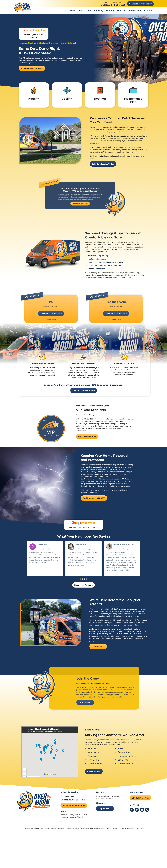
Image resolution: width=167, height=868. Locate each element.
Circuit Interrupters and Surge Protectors (106, 257)
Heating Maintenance (98, 250)
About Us (98, 660)
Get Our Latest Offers (98, 260)
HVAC (81, 10)
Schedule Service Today (140, 4)
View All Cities (94, 783)
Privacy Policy (139, 844)
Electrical (121, 10)
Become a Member (87, 446)
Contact (148, 10)
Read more (110, 586)
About (73, 10)
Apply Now (106, 824)
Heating (110, 10)
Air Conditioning (95, 10)
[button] (80, 593)
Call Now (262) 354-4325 (113, 5)
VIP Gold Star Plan (140, 813)
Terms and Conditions (127, 844)
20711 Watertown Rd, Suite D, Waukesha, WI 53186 (109, 813)
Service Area (135, 10)
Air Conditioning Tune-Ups (100, 247)
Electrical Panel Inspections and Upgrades (106, 253)
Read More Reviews (83, 599)
